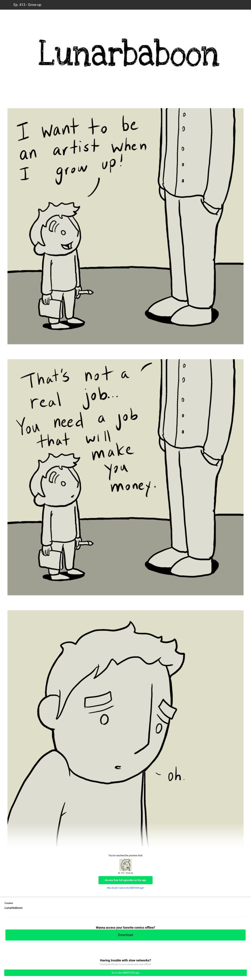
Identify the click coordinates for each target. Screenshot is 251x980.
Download (125, 935)
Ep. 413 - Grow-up (27, 5)
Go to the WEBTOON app (125, 973)
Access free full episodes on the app (125, 880)
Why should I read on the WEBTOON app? (126, 888)
